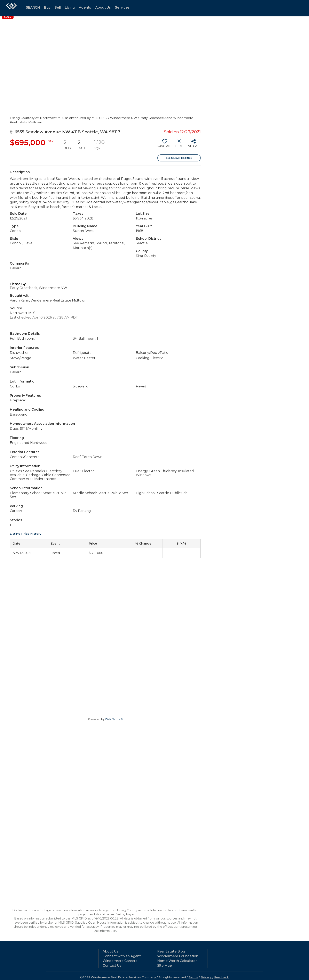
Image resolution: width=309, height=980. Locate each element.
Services (122, 7)
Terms (193, 977)
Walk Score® (114, 719)
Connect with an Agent (122, 956)
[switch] (165, 145)
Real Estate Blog (171, 951)
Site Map (165, 966)
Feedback (221, 977)
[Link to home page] (11, 8)
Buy (47, 7)
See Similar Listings (179, 158)
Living (70, 7)
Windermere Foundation (178, 956)
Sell (58, 7)
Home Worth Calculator (177, 961)
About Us (103, 7)
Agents (85, 7)
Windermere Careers (120, 961)
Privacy (206, 977)
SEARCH (33, 7)
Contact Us (112, 966)
